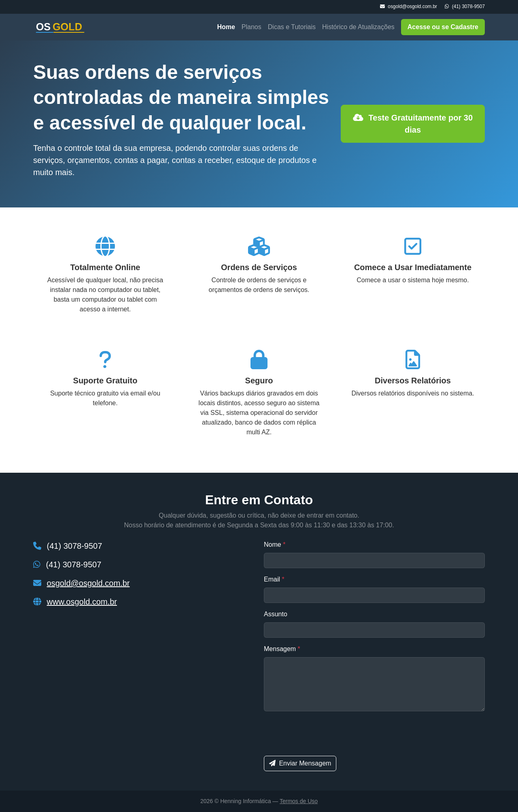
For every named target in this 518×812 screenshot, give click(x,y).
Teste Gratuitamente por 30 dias (413, 124)
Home (226, 27)
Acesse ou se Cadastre (443, 27)
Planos (252, 27)
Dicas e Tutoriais (292, 27)
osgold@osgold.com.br (88, 583)
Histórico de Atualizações (358, 27)
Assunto (276, 614)
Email (274, 579)
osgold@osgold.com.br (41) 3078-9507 (432, 6)
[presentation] (325, 734)
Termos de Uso (299, 801)
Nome (275, 545)
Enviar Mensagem (300, 763)
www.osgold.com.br (82, 602)
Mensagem (282, 649)
